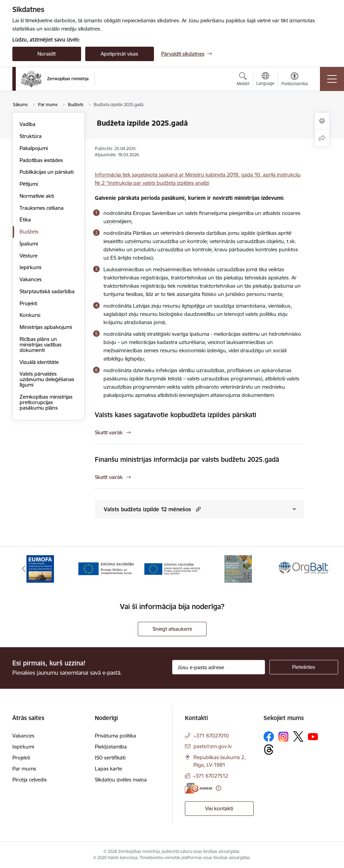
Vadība (27, 124)
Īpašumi (29, 244)
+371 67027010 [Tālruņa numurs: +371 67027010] (211, 736)
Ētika (25, 220)
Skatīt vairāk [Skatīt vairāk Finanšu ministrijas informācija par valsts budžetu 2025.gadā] (109, 477)
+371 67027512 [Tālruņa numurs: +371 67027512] (210, 776)
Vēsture (29, 256)
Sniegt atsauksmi (172, 629)
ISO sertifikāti (110, 758)
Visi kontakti (219, 808)
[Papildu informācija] (218, 788)
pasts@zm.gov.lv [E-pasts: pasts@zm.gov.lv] (213, 746)
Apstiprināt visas (119, 54)
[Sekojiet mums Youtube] (313, 736)
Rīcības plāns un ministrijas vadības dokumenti (41, 345)
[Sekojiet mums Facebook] (269, 736)
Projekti (28, 303)
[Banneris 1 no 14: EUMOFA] (40, 568)
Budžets (29, 232)
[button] (197, 509)
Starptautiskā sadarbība (47, 291)
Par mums (24, 769)
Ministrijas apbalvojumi (46, 327)
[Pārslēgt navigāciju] (332, 79)
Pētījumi (29, 184)
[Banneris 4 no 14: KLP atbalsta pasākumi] (238, 568)
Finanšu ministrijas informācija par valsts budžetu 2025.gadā (187, 459)
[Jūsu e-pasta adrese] (219, 667)
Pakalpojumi (34, 148)
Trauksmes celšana (42, 208)
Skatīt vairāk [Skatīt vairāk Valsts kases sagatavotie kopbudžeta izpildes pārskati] (109, 432)
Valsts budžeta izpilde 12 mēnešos (147, 509)
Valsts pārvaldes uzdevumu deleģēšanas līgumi (47, 379)
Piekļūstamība (111, 747)
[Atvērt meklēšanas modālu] (243, 80)
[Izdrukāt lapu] (322, 121)
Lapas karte (108, 769)
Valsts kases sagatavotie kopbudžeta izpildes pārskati (176, 415)
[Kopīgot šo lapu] (322, 138)
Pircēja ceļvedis (30, 780)
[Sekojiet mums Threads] (269, 750)
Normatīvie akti (37, 196)
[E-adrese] (199, 788)
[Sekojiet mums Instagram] (284, 737)
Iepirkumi (30, 267)
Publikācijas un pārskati (47, 172)
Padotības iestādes (41, 160)
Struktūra (31, 136)
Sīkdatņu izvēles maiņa (121, 780)
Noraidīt (47, 54)
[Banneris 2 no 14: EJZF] (106, 568)
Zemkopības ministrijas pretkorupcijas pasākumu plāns (46, 402)
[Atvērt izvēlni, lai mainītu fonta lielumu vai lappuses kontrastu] (295, 80)
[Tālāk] (321, 569)
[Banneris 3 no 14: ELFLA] (172, 568)
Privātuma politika (115, 736)
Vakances (31, 279)
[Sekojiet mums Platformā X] (298, 736)
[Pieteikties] (304, 667)
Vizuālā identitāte (39, 362)
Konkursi (30, 315)
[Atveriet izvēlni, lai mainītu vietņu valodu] (265, 80)
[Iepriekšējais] (24, 569)
